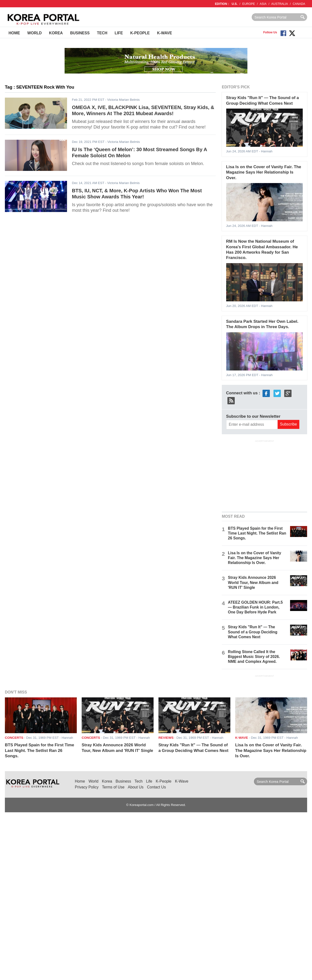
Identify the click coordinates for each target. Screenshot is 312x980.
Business (80, 33)
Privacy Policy (87, 787)
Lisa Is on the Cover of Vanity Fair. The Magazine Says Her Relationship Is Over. (264, 172)
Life (119, 33)
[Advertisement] (264, 475)
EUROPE (249, 4)
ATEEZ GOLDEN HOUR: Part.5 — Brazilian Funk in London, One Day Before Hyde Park (255, 607)
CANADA (299, 4)
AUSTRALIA (280, 4)
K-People (140, 33)
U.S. (235, 4)
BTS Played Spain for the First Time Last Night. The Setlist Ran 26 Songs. (257, 533)
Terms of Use (113, 787)
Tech (102, 33)
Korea (56, 33)
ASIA (263, 4)
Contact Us (156, 787)
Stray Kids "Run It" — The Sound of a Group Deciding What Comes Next (253, 632)
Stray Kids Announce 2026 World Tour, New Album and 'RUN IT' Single (253, 582)
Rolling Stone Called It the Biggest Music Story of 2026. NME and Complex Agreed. (254, 657)
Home (14, 33)
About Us (136, 787)
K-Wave (164, 33)
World (34, 33)
